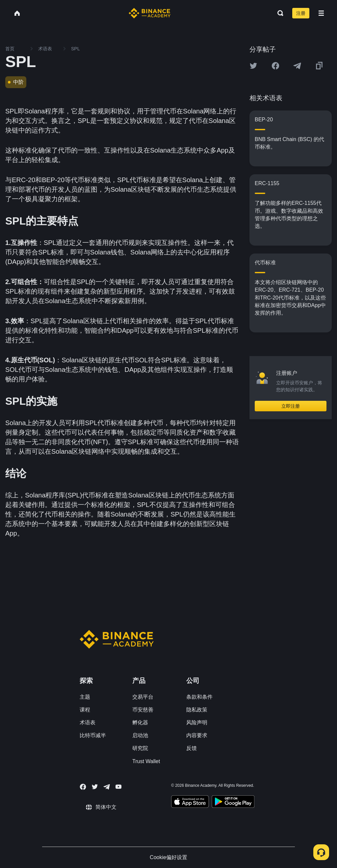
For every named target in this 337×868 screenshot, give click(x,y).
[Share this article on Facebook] (275, 66)
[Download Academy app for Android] (233, 803)
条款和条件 (199, 697)
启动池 (140, 735)
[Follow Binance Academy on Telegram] (107, 787)
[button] (321, 13)
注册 (301, 13)
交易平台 (143, 697)
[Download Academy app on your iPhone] (190, 803)
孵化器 (140, 723)
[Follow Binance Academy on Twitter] (95, 787)
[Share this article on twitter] (253, 66)
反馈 (192, 748)
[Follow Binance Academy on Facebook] (83, 787)
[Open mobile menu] (321, 13)
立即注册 (291, 406)
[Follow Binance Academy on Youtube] (118, 787)
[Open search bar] (278, 13)
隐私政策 (197, 710)
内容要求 (197, 735)
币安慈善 (143, 710)
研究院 (140, 748)
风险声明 (197, 723)
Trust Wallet (146, 761)
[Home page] (150, 13)
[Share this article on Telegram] (297, 66)
